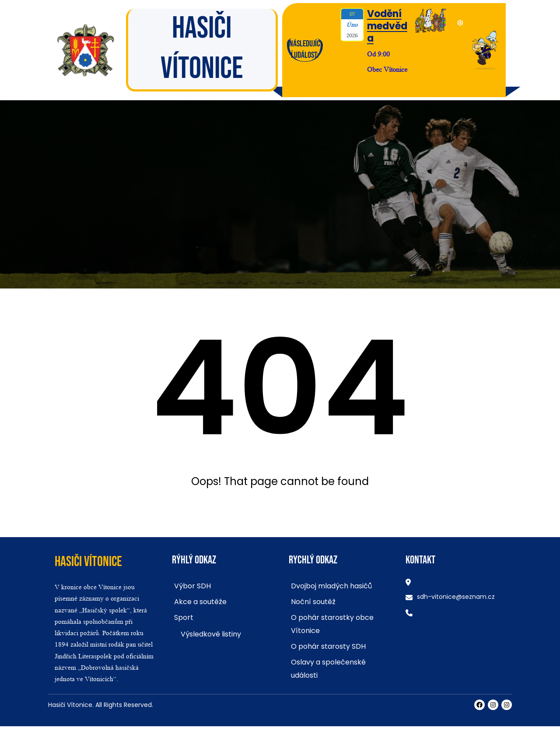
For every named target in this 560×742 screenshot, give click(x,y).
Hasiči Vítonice (88, 562)
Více (373, 84)
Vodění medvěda (387, 26)
